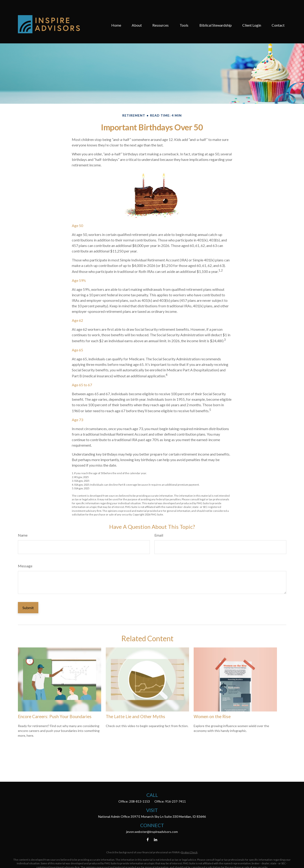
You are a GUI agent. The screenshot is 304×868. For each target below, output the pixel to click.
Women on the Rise (212, 717)
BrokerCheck (189, 852)
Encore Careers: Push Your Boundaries (55, 717)
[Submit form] (28, 608)
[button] (116, 12)
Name (23, 535)
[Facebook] (148, 839)
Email (159, 535)
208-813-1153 (139, 801)
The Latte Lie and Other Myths (135, 717)
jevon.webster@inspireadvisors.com (152, 832)
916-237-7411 (176, 801)
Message (25, 566)
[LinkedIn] (155, 839)
